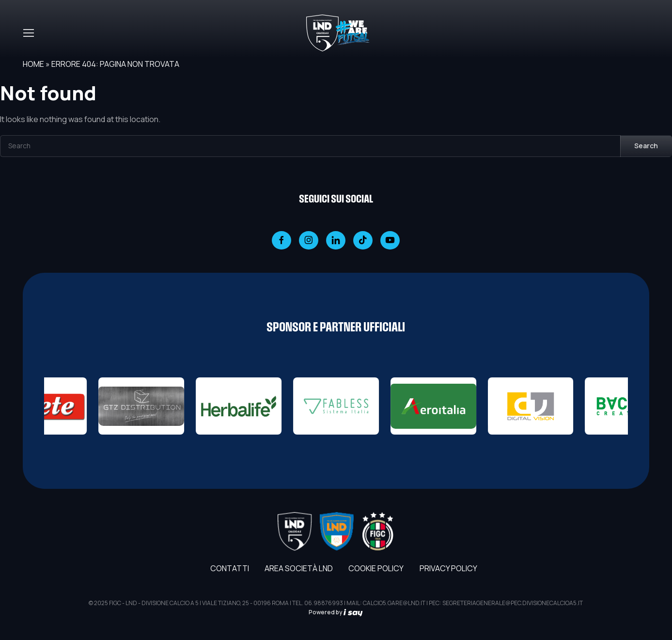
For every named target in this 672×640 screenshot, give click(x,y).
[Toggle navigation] (28, 33)
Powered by (336, 612)
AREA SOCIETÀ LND (299, 568)
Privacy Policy (448, 568)
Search (646, 146)
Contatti (230, 568)
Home (33, 64)
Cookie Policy (376, 568)
